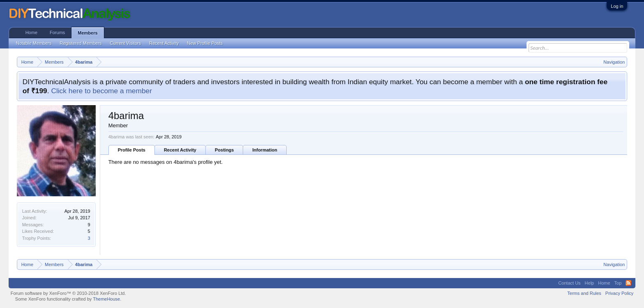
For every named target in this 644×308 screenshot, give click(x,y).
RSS (628, 283)
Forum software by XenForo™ (68, 293)
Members (87, 33)
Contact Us (569, 283)
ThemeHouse (106, 299)
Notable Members (34, 43)
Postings (224, 150)
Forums (57, 32)
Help (590, 283)
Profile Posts (132, 150)
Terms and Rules (584, 293)
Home (31, 32)
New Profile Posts (205, 43)
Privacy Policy (619, 293)
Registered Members (81, 43)
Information (265, 150)
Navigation (614, 62)
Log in (617, 6)
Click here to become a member (101, 91)
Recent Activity (180, 150)
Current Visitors (126, 43)
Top (618, 283)
